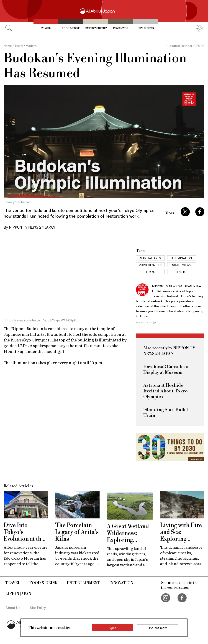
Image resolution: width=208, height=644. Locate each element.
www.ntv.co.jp (146, 322)
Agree (113, 628)
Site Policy (38, 607)
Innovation (121, 28)
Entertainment (96, 28)
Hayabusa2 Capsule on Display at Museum (167, 370)
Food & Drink (71, 28)
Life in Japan (146, 28)
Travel (46, 28)
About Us (13, 607)
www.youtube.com (18, 202)
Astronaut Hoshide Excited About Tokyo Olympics (166, 391)
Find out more (157, 628)
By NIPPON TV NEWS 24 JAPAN (29, 227)
